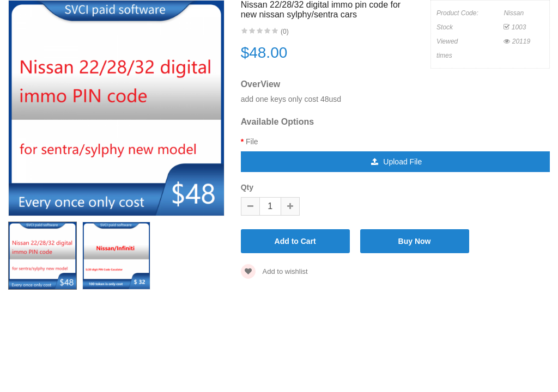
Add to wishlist (274, 271)
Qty (247, 187)
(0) (285, 32)
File (252, 142)
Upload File (396, 162)
